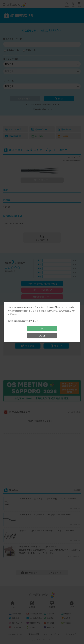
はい (42, 328)
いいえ (42, 335)
